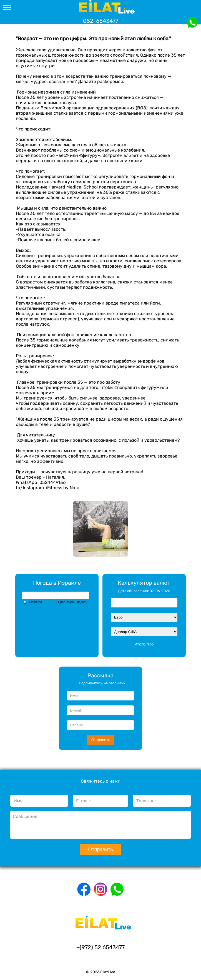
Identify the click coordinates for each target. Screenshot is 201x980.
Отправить (100, 740)
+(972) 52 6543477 (100, 947)
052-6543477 (101, 21)
